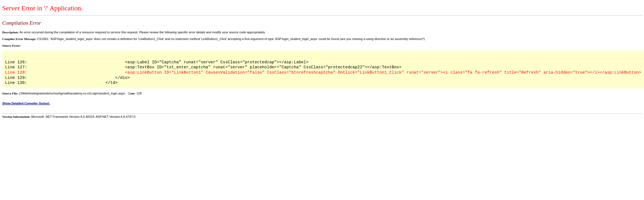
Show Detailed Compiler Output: (26, 103)
